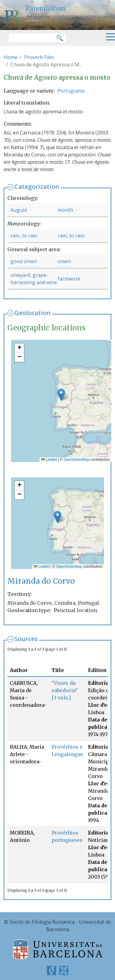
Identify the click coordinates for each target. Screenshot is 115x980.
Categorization (37, 187)
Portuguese (71, 91)
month (65, 210)
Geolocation (33, 313)
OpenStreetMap (77, 460)
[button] (61, 395)
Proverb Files (39, 57)
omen (64, 261)
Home (11, 57)
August (19, 210)
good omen (24, 261)
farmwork (69, 279)
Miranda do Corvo (41, 581)
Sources (26, 639)
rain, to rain (24, 236)
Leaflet (49, 460)
